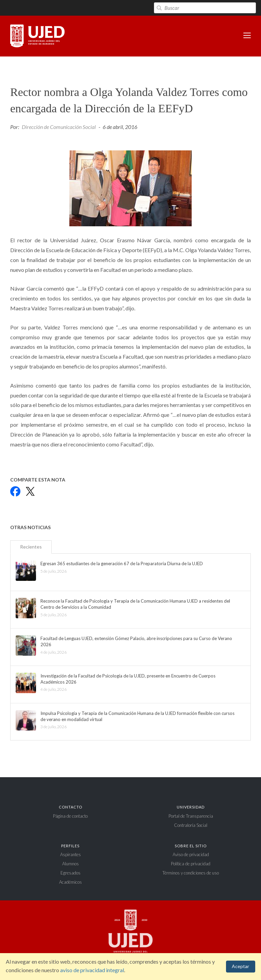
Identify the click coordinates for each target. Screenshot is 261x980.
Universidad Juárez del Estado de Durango (37, 36)
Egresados (71, 873)
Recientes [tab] (31, 547)
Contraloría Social (191, 825)
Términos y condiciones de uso (191, 873)
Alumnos (71, 864)
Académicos (71, 882)
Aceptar (240, 966)
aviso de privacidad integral (92, 970)
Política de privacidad (191, 864)
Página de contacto (70, 816)
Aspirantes (71, 854)
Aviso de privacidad (191, 854)
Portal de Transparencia (191, 816)
